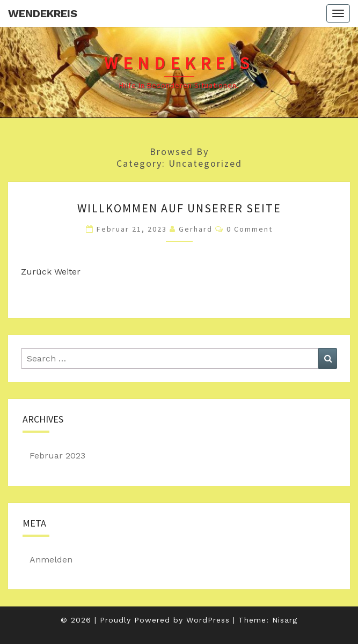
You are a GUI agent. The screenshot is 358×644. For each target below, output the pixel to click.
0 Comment (250, 229)
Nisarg (285, 620)
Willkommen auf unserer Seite (179, 208)
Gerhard (196, 229)
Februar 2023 (57, 456)
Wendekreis (43, 13)
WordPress (208, 620)
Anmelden (51, 560)
